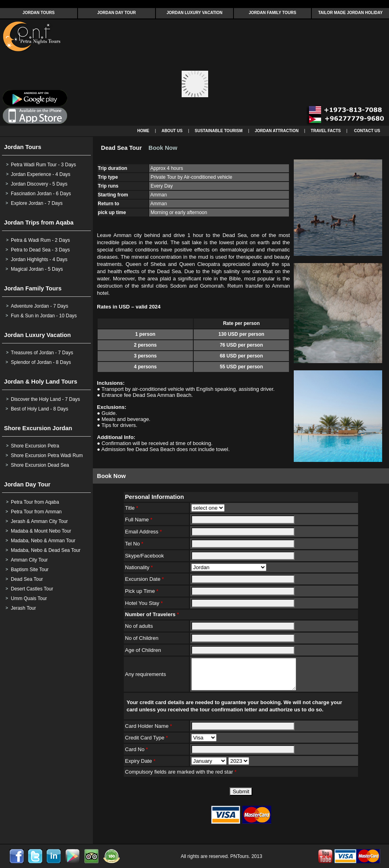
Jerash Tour (23, 608)
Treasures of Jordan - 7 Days (42, 353)
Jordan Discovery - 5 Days (39, 184)
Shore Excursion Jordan (38, 428)
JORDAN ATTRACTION (277, 131)
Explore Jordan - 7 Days (37, 203)
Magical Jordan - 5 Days (37, 269)
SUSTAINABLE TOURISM (219, 131)
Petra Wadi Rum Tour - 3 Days (43, 165)
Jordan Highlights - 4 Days (39, 259)
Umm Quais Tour (29, 598)
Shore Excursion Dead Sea (40, 465)
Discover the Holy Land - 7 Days (45, 399)
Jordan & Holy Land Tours (41, 382)
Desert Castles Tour (32, 589)
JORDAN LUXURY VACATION (194, 13)
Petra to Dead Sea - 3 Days (40, 250)
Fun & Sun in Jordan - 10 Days (44, 316)
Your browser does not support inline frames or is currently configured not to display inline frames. (194, 73)
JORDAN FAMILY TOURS (272, 13)
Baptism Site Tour (30, 570)
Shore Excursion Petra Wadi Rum (47, 455)
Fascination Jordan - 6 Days (41, 194)
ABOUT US (172, 131)
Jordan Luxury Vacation (37, 335)
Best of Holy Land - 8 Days (40, 409)
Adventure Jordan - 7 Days (40, 306)
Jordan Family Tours (33, 288)
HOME (143, 131)
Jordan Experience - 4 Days (41, 174)
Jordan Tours (23, 147)
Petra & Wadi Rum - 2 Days (40, 240)
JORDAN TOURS (39, 13)
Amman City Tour (29, 560)
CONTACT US (367, 131)
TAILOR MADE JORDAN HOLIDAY (351, 13)
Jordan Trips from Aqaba (39, 223)
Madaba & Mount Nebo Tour (41, 531)
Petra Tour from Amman (36, 512)
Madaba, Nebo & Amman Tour (43, 541)
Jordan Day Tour (27, 484)
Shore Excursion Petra (35, 446)
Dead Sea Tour (27, 579)
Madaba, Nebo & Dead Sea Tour (46, 550)
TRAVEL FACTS (326, 131)
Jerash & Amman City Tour (39, 521)
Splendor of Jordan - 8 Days (41, 362)
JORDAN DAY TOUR (117, 13)
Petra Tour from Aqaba (35, 502)
